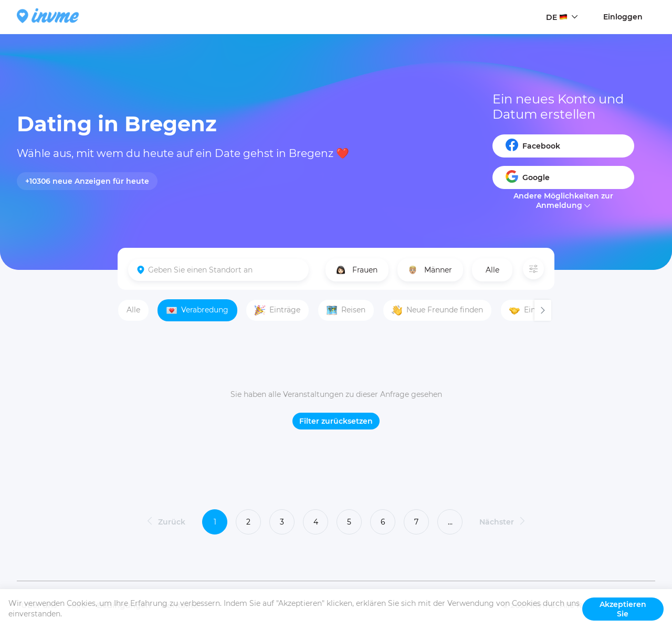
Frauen (357, 270)
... (450, 522)
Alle (492, 270)
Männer (430, 270)
